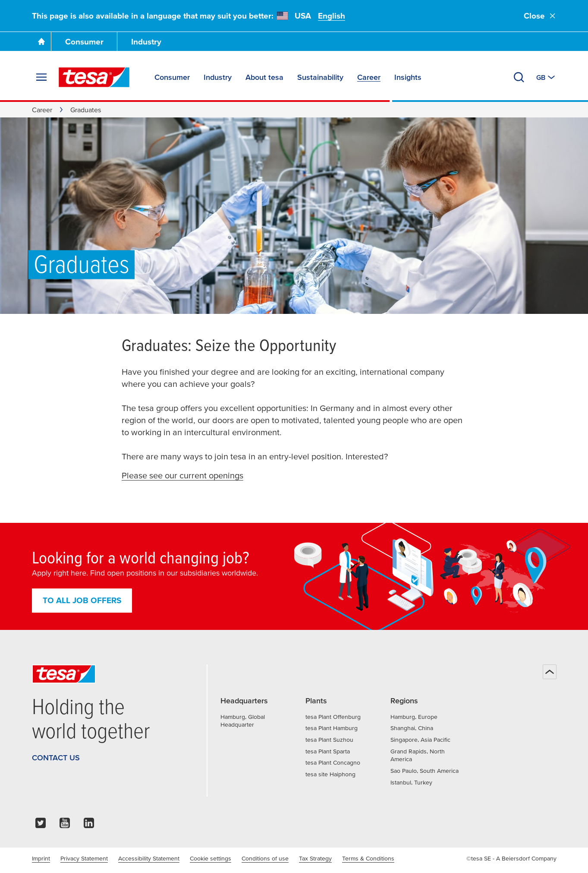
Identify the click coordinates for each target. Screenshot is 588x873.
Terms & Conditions (368, 858)
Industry (146, 42)
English (332, 16)
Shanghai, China (412, 728)
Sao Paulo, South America (424, 771)
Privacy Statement (84, 858)
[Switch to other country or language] (546, 77)
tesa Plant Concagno (333, 762)
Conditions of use (265, 858)
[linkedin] (89, 825)
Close (540, 16)
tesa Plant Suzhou (329, 740)
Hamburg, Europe (414, 717)
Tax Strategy (315, 858)
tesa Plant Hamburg (332, 728)
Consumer (84, 42)
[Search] (519, 77)
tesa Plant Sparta (328, 751)
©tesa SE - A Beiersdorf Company (511, 858)
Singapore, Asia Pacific (420, 740)
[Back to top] (550, 672)
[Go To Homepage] (41, 41)
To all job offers (82, 600)
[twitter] (41, 825)
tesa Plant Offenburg (333, 717)
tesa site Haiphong (330, 774)
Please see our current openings (182, 475)
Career (42, 110)
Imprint (41, 858)
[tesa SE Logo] (94, 77)
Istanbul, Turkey (411, 782)
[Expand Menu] (41, 77)
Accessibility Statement (149, 858)
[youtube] (65, 825)
